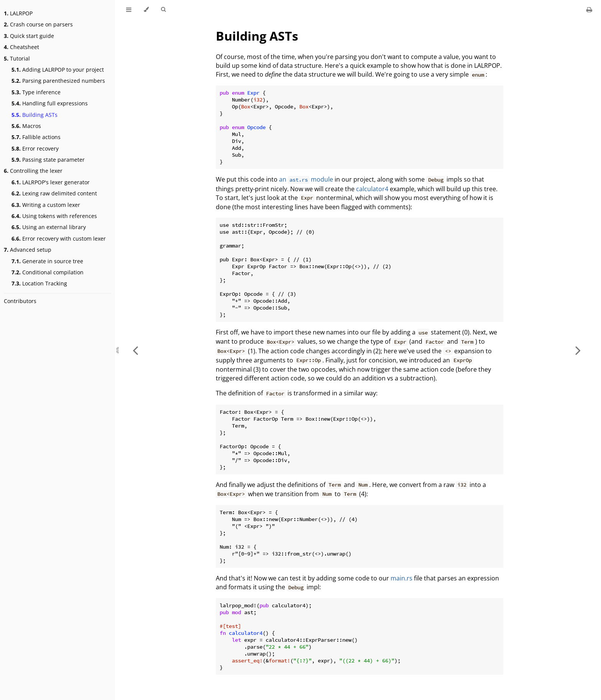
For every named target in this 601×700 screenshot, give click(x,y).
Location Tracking (39, 283)
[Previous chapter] (135, 350)
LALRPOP (18, 13)
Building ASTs (34, 115)
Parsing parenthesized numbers (58, 81)
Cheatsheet (21, 47)
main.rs (401, 578)
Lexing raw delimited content (54, 193)
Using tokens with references (54, 216)
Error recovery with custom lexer (59, 239)
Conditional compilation (48, 272)
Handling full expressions (50, 103)
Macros (26, 126)
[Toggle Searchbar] (163, 10)
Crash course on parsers (38, 24)
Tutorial (17, 58)
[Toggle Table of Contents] (129, 10)
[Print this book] (589, 10)
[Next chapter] (578, 350)
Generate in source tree (47, 261)
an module (306, 179)
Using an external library (49, 227)
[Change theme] (146, 10)
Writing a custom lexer (46, 205)
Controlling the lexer (33, 171)
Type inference (36, 92)
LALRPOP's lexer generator (51, 182)
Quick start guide (29, 36)
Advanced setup (28, 250)
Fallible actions (36, 137)
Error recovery (35, 148)
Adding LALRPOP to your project (58, 70)
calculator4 (372, 189)
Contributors (20, 301)
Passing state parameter (48, 160)
